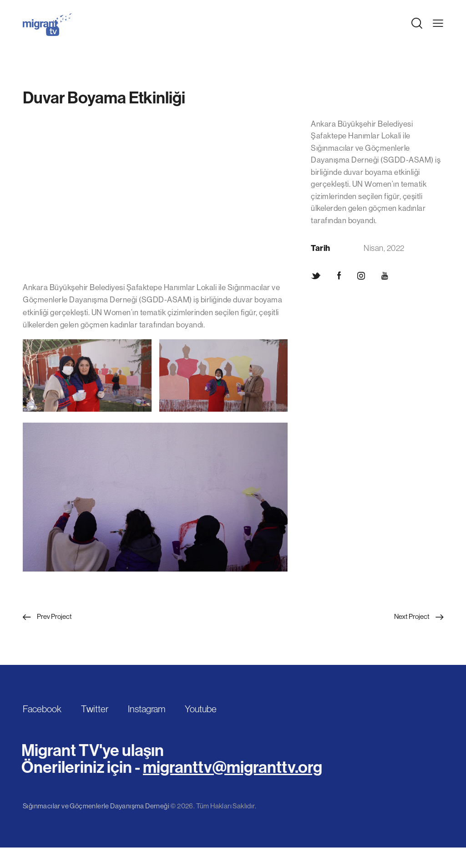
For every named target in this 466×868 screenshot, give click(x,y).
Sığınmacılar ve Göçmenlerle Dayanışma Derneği (96, 806)
